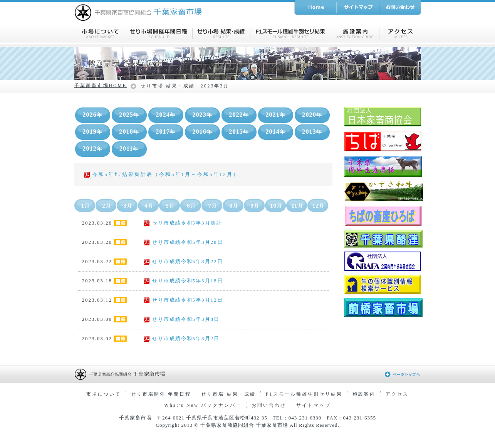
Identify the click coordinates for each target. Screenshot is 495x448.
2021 (275, 115)
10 (276, 206)
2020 (312, 115)
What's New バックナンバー (203, 405)
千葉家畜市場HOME (101, 86)
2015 (239, 132)
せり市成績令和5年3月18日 (183, 281)
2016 (202, 132)
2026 (92, 115)
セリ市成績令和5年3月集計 (183, 223)
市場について (104, 394)
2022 (239, 115)
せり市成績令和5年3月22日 (183, 261)
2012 (92, 149)
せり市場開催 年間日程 (161, 394)
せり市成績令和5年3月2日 (182, 338)
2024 (166, 115)
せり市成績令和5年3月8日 (182, 319)
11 (297, 206)
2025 (129, 115)
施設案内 (364, 394)
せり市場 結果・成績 (228, 394)
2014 (275, 132)
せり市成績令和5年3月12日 (183, 300)
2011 (129, 149)
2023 (202, 115)
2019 (92, 132)
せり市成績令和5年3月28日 (183, 242)
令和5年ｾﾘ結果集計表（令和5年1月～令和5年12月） (162, 174)
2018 (129, 132)
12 (318, 206)
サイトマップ (314, 405)
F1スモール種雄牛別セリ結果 (304, 394)
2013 (312, 132)
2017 (166, 132)
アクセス (397, 394)
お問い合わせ (269, 405)
